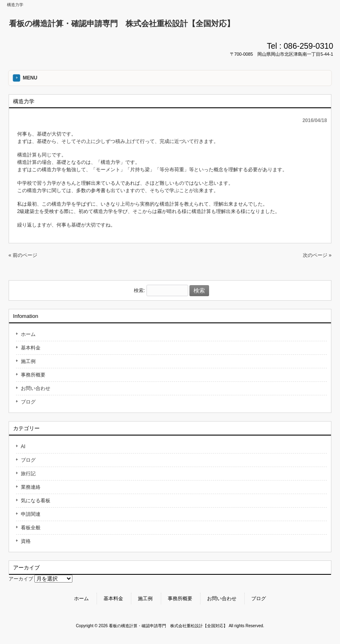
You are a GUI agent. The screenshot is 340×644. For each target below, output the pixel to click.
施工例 (28, 361)
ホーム (28, 334)
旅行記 (28, 474)
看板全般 (31, 528)
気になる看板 (36, 501)
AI (23, 447)
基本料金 (31, 348)
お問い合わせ (36, 388)
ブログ (28, 402)
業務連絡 (31, 487)
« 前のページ (23, 255)
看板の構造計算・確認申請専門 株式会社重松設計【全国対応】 (122, 24)
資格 (26, 541)
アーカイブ (21, 579)
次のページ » (317, 255)
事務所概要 (33, 375)
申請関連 (31, 514)
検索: (139, 291)
